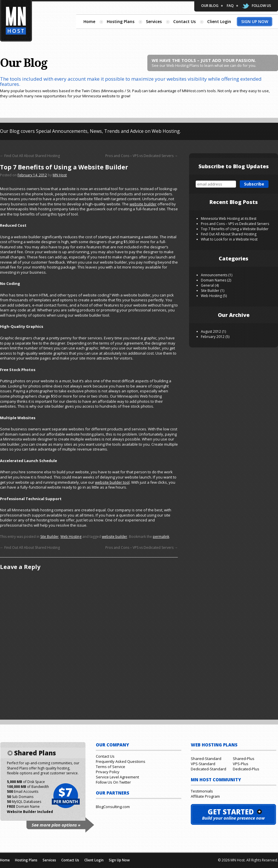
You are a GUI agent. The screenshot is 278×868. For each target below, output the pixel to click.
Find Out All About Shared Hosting (30, 156)
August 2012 (211, 331)
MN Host (60, 175)
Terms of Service (111, 767)
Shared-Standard (206, 759)
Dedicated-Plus (246, 769)
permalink (161, 537)
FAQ (230, 6)
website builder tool (112, 482)
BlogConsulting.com (113, 807)
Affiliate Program (205, 796)
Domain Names (214, 280)
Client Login (219, 21)
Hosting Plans (121, 21)
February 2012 (213, 337)
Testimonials (202, 791)
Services (154, 21)
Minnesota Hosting (16, 21)
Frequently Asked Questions (121, 761)
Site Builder (49, 537)
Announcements (214, 275)
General (207, 285)
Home (89, 21)
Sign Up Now (255, 21)
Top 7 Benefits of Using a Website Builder (235, 229)
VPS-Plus (241, 764)
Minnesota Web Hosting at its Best (229, 219)
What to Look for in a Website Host (229, 239)
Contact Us (184, 21)
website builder (143, 204)
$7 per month (65, 796)
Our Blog (210, 6)
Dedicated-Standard (209, 769)
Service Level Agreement (117, 777)
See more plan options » (56, 825)
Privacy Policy (108, 772)
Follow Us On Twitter (113, 782)
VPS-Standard (203, 764)
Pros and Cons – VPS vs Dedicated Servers (142, 156)
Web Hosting (71, 537)
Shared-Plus (244, 759)
